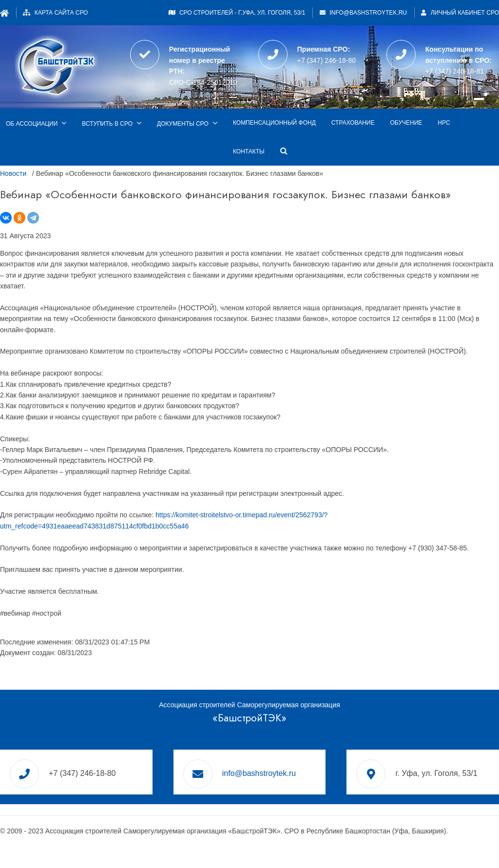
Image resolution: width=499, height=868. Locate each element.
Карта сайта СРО (61, 13)
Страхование (353, 123)
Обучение (406, 123)
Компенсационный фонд (274, 123)
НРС (444, 123)
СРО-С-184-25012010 (203, 82)
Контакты (249, 151)
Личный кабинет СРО (460, 13)
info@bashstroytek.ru (368, 13)
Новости (13, 173)
